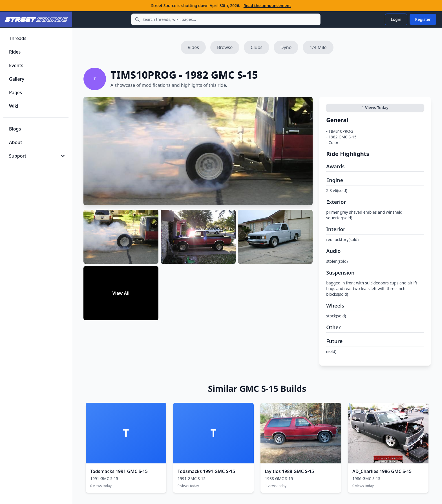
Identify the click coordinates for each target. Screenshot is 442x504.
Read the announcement (267, 5)
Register (423, 19)
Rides (193, 47)
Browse (225, 47)
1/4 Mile (318, 47)
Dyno (286, 47)
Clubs (257, 47)
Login (396, 19)
